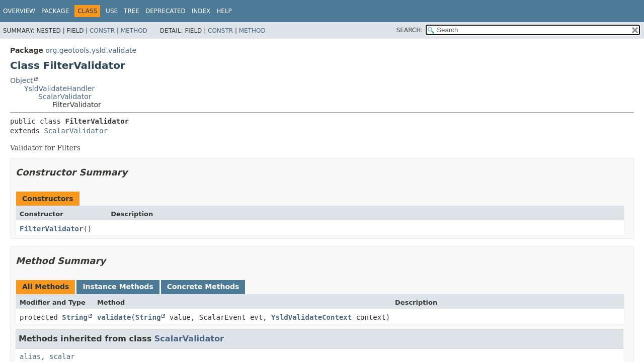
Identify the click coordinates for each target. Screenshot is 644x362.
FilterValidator (51, 229)
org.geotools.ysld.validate (91, 50)
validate (114, 317)
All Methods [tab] (46, 287)
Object (22, 80)
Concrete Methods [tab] (203, 287)
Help (224, 11)
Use (112, 11)
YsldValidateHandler (59, 88)
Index (201, 11)
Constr (102, 31)
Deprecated (166, 11)
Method (134, 31)
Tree (132, 11)
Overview (19, 11)
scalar (62, 356)
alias (30, 356)
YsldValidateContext (311, 317)
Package (55, 11)
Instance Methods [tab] (118, 287)
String (75, 317)
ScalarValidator (65, 97)
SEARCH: (410, 30)
